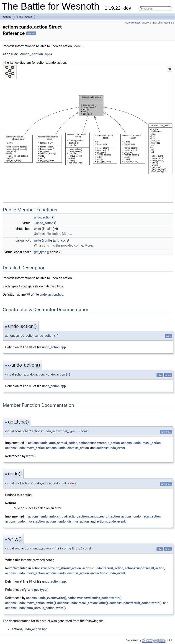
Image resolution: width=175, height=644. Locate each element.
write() (31, 456)
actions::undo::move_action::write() (31, 603)
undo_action (24, 17)
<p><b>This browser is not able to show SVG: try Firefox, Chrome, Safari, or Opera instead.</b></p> (88, 134)
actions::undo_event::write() (46, 598)
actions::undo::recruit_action (99, 443)
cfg (57, 240)
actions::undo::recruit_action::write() (135, 603)
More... (78, 46)
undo (37, 229)
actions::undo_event (111, 448)
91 (31, 581)
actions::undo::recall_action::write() (83, 603)
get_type (40, 252)
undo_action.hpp (36, 54)
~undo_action (44, 223)
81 (31, 347)
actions (7, 17)
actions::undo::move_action (25, 448)
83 (31, 386)
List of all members (163, 23)
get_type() (41, 590)
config (47, 240)
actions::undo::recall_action (141, 443)
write (37, 240)
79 (28, 294)
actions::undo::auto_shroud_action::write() (35, 608)
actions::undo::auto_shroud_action (53, 443)
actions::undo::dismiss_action (67, 448)
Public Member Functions (138, 23)
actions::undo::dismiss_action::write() (95, 598)
